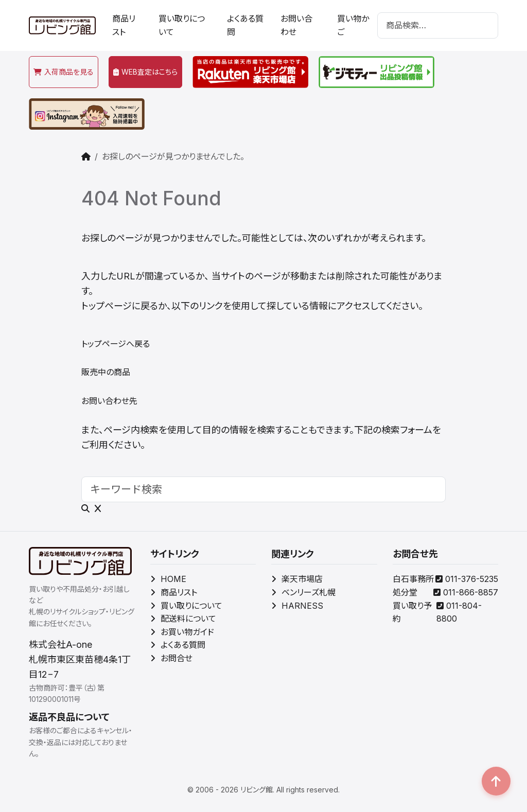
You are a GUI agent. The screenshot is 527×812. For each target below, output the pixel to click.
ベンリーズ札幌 (303, 592)
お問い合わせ (296, 25)
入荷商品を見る (64, 72)
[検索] (438, 26)
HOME (168, 579)
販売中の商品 (106, 372)
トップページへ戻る (116, 344)
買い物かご (353, 25)
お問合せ (171, 658)
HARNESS (297, 606)
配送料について (183, 619)
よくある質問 (245, 25)
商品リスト (124, 25)
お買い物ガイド (182, 632)
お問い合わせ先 (109, 401)
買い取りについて (182, 25)
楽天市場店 (297, 579)
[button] (496, 781)
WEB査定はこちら (145, 72)
